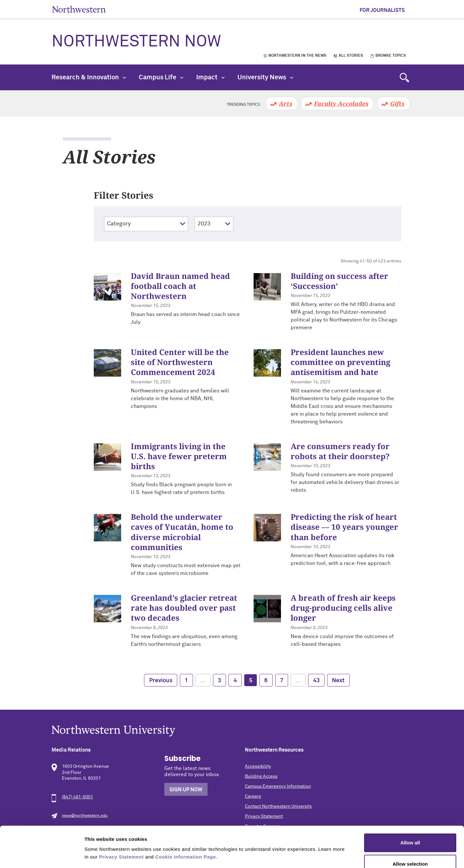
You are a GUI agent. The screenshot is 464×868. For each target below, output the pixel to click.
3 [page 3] (219, 681)
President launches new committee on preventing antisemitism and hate (340, 362)
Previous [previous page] (161, 681)
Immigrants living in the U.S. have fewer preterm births (179, 456)
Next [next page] (338, 681)
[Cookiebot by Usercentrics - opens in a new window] (42, 855)
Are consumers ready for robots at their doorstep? (340, 451)
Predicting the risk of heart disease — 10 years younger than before (344, 527)
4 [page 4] (235, 681)
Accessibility (258, 766)
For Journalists (382, 10)
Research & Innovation (89, 77)
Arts (286, 104)
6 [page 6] (266, 681)
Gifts (397, 104)
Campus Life (161, 77)
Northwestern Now (136, 42)
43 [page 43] (316, 681)
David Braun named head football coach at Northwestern (180, 286)
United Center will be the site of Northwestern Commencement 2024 (180, 362)
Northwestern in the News (297, 56)
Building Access (261, 776)
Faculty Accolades (341, 104)
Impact (210, 77)
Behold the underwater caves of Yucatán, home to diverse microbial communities (182, 532)
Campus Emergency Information (278, 786)
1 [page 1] (186, 681)
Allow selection (410, 826)
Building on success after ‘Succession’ (339, 281)
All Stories (351, 56)
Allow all (410, 804)
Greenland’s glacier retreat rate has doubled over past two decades (184, 608)
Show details (338, 855)
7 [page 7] (282, 681)
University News (265, 77)
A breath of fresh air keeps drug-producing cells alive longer (343, 608)
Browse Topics (391, 56)
